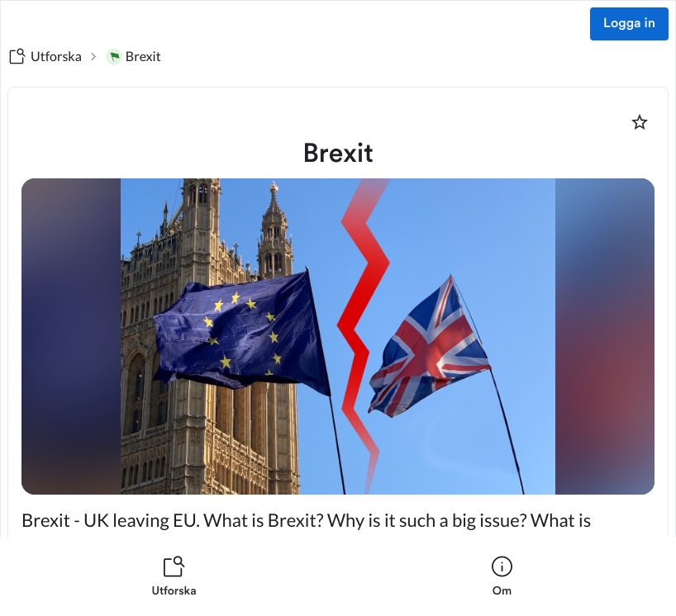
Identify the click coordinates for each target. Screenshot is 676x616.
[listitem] (174, 576)
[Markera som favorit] (640, 122)
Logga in (629, 24)
